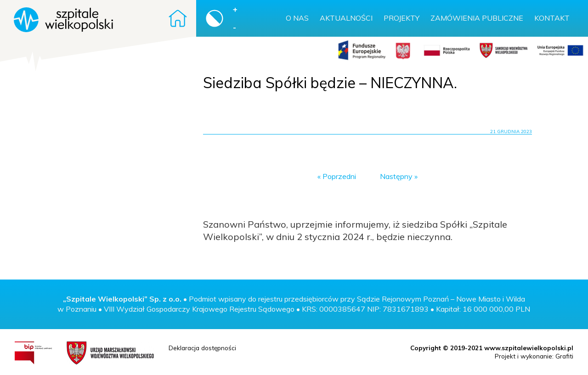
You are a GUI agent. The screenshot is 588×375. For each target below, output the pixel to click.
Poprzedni (339, 176)
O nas (297, 18)
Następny (396, 176)
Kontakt (552, 18)
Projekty (401, 18)
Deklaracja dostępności (202, 348)
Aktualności (346, 18)
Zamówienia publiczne (477, 18)
